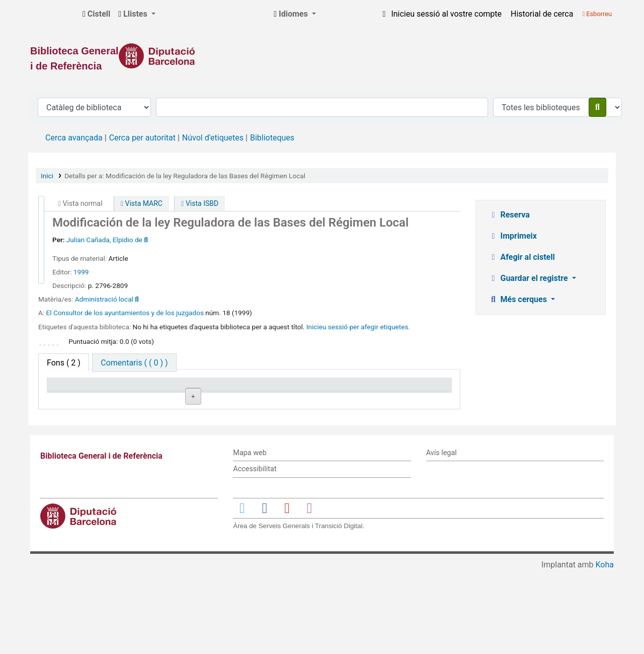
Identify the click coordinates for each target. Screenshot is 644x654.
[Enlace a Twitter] (242, 591)
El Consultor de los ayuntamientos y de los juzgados (125, 313)
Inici (47, 176)
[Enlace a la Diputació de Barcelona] (322, 56)
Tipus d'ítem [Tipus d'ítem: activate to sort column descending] (73, 398)
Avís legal (441, 535)
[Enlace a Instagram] (309, 591)
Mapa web (250, 535)
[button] (96, 14)
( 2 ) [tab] (64, 363)
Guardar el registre (529, 278)
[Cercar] (597, 107)
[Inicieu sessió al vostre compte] (440, 14)
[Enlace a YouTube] (287, 591)
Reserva (509, 215)
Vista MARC (142, 203)
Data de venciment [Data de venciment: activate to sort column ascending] (407, 398)
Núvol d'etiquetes (213, 138)
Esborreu (597, 14)
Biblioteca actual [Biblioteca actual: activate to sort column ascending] (162, 398)
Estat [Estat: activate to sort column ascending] (304, 398)
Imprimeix (513, 236)
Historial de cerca (542, 14)
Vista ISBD (200, 203)
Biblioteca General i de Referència (53, 14)
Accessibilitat (255, 552)
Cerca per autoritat (142, 138)
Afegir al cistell (522, 257)
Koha (605, 648)
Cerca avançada (74, 138)
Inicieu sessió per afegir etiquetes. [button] (358, 327)
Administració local (104, 299)
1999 (81, 272)
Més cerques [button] (519, 299)
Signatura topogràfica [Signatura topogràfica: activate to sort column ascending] (233, 394)
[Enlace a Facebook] (265, 591)
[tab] (134, 363)
